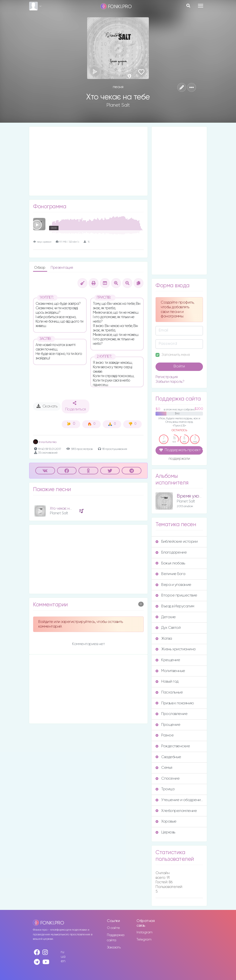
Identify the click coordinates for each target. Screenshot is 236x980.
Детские (166, 617)
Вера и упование (173, 585)
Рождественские (173, 746)
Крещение (168, 660)
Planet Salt (118, 105)
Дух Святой (168, 628)
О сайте (113, 928)
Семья (164, 768)
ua (63, 957)
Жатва (164, 639)
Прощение (168, 725)
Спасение (167, 778)
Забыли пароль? (170, 382)
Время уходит (192, 496)
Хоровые (166, 821)
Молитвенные (170, 671)
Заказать (114, 947)
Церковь (165, 832)
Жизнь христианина (176, 649)
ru (62, 952)
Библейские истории (177, 542)
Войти (179, 366)
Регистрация (167, 377)
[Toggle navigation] (201, 6)
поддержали (179, 459)
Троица (165, 789)
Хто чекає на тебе (66, 509)
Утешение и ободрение (179, 800)
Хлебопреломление (176, 811)
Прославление (171, 714)
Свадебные (168, 757)
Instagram (145, 932)
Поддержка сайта (116, 938)
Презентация (62, 268)
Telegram (144, 940)
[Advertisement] (88, 161)
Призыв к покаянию (175, 703)
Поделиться (76, 406)
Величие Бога (170, 574)
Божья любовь (170, 563)
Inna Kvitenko (45, 442)
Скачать (47, 406)
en (63, 961)
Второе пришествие (176, 595)
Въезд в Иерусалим (175, 606)
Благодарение (171, 552)
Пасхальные (169, 692)
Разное (165, 735)
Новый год (167, 682)
